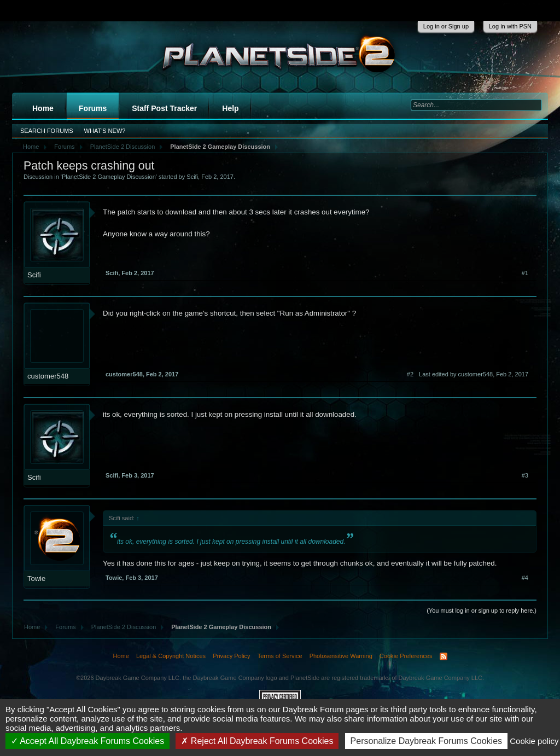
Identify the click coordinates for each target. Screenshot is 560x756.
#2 (410, 374)
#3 (525, 475)
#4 (525, 578)
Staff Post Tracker (164, 108)
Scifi (192, 177)
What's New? (105, 131)
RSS (444, 656)
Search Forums (47, 131)
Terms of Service (280, 656)
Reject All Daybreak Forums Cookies (257, 741)
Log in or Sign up (446, 26)
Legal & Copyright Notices (171, 656)
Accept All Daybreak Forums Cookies (88, 741)
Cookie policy (534, 741)
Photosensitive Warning (341, 656)
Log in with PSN (510, 26)
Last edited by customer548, (474, 374)
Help (230, 108)
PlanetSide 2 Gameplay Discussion (109, 177)
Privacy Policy (231, 656)
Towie (36, 578)
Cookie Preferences (406, 656)
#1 (525, 273)
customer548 (48, 376)
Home (43, 108)
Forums (93, 108)
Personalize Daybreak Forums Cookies (426, 741)
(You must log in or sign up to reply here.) (482, 610)
